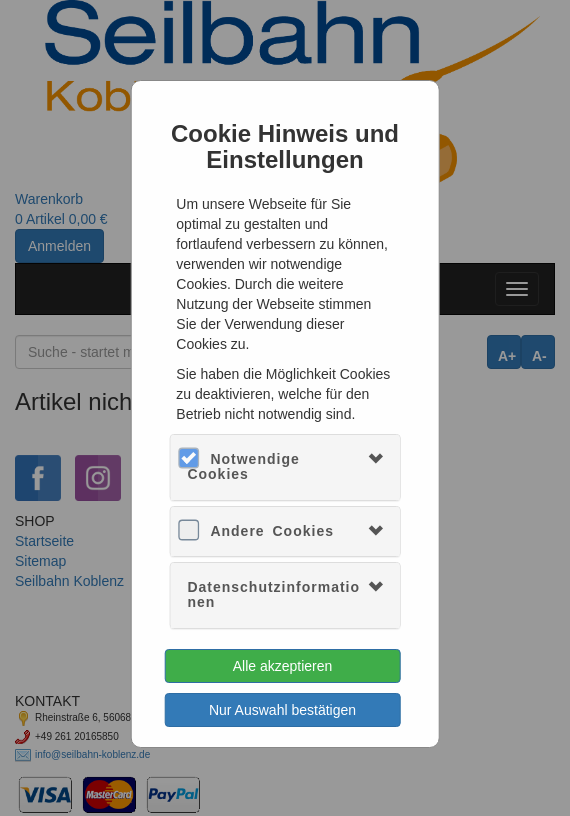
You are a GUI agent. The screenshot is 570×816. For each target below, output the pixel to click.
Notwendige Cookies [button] (243, 466)
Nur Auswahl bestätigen (282, 710)
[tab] (284, 467)
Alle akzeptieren (283, 666)
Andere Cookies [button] (272, 531)
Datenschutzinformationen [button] (273, 594)
